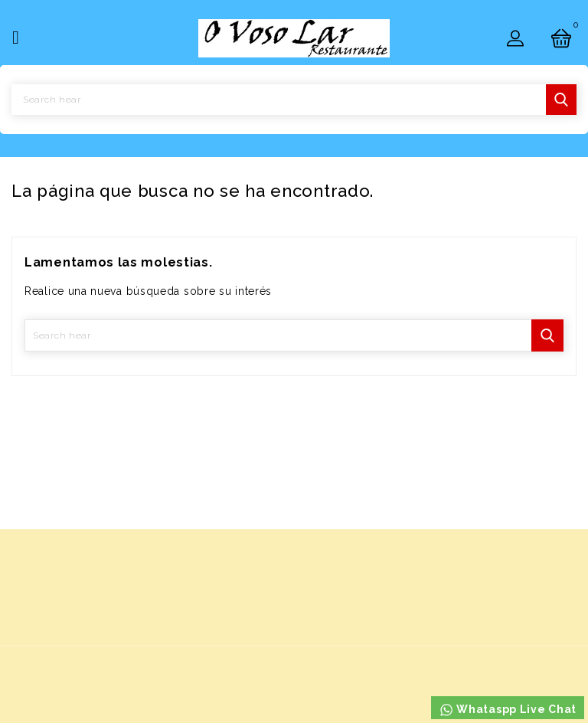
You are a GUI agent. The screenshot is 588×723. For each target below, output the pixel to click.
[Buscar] (294, 100)
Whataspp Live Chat (508, 710)
